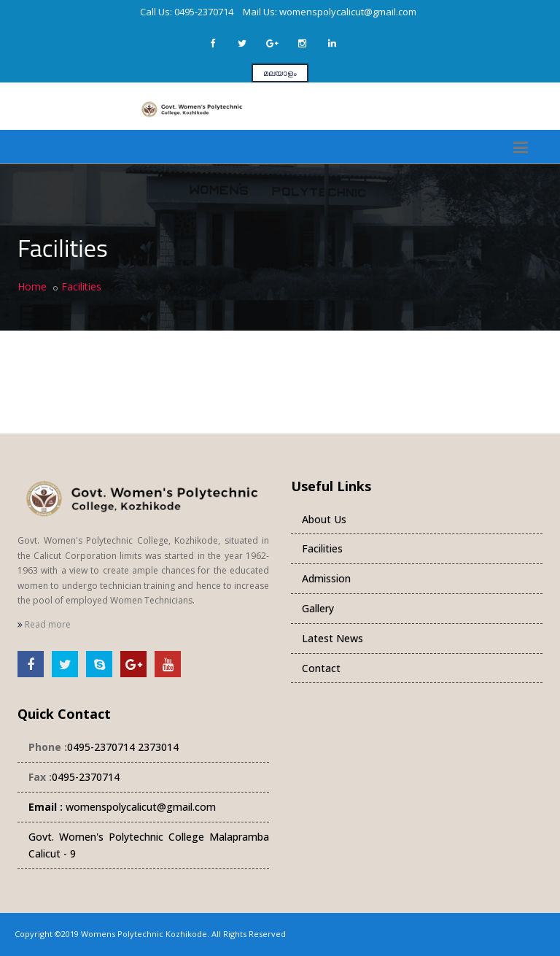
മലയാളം (280, 73)
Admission (326, 578)
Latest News (332, 638)
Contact (321, 668)
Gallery (318, 608)
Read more (44, 624)
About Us (324, 519)
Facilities (81, 286)
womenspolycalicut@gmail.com (122, 807)
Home (32, 286)
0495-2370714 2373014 (123, 747)
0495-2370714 (86, 777)
